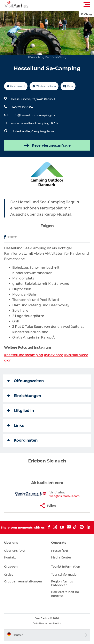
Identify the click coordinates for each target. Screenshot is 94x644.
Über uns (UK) (14, 551)
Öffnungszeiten (26, 381)
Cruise (9, 575)
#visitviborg (54, 355)
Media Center (61, 557)
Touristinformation (65, 575)
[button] (65, 5)
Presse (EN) (60, 551)
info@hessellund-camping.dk (34, 115)
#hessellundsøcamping (24, 355)
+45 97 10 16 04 (22, 107)
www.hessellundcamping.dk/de (35, 123)
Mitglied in (21, 411)
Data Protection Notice (47, 623)
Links (16, 425)
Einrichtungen (24, 396)
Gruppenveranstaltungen (23, 581)
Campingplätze (43, 131)
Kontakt (10, 557)
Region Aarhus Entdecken (62, 583)
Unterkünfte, (21, 131)
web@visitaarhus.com (65, 496)
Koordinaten (22, 440)
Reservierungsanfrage (47, 145)
